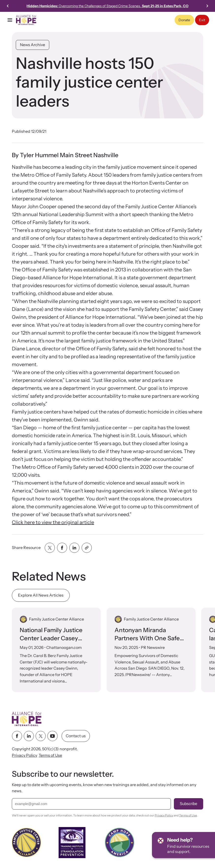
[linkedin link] (29, 736)
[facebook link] (17, 736)
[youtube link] (52, 736)
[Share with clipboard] (87, 548)
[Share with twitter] (50, 548)
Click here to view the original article (53, 522)
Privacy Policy (25, 755)
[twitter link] (41, 736)
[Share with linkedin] (74, 548)
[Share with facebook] (62, 548)
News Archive (33, 45)
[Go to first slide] (207, 6)
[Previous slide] (8, 6)
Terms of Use (50, 755)
